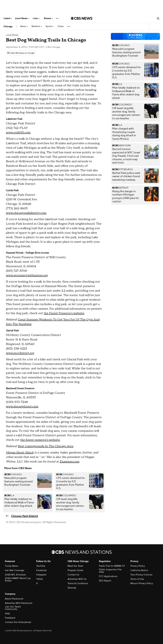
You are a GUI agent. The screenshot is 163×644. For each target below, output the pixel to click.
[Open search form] (158, 18)
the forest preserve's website (40, 440)
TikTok (40, 579)
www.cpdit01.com (18, 132)
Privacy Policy (138, 566)
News (24, 26)
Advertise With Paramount (19, 603)
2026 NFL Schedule (15, 575)
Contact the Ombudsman (18, 622)
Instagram (41, 575)
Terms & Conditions (78, 583)
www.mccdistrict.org (20, 353)
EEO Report (105, 581)
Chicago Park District (25, 516)
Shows (48, 18)
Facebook (41, 570)
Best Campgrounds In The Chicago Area (46, 446)
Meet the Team (75, 566)
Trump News (11, 566)
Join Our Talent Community (13, 608)
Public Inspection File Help (110, 571)
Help (7, 613)
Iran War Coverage (15, 570)
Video (61, 26)
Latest (8, 18)
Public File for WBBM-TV (112, 566)
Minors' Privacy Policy (142, 583)
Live (37, 18)
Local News (22, 18)
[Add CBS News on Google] (21, 53)
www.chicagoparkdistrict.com (26, 213)
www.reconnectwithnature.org (27, 275)
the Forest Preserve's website (64, 313)
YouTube (41, 566)
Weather (37, 26)
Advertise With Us (77, 579)
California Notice (139, 570)
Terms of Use (137, 579)
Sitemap (72, 588)
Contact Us (73, 575)
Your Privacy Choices (141, 575)
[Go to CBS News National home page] (82, 18)
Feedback (10, 618)
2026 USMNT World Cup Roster (18, 579)
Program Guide (75, 570)
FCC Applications (108, 576)
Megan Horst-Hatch (20, 453)
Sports (50, 26)
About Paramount (14, 599)
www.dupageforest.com (22, 407)
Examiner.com (69, 462)
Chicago (8, 26)
